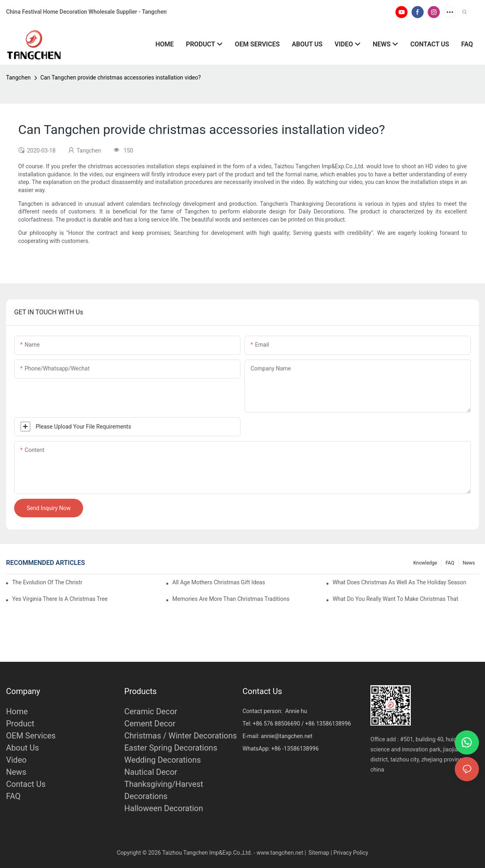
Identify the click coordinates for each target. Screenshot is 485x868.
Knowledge (425, 563)
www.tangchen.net (280, 853)
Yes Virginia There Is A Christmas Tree (60, 599)
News (469, 563)
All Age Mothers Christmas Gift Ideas (219, 582)
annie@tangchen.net (286, 736)
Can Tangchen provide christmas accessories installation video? (121, 77)
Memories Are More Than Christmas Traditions (231, 599)
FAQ (450, 563)
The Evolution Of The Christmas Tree (47, 582)
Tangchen (18, 77)
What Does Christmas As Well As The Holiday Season (399, 582)
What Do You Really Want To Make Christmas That (395, 599)
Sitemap (319, 853)
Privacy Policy (351, 853)
